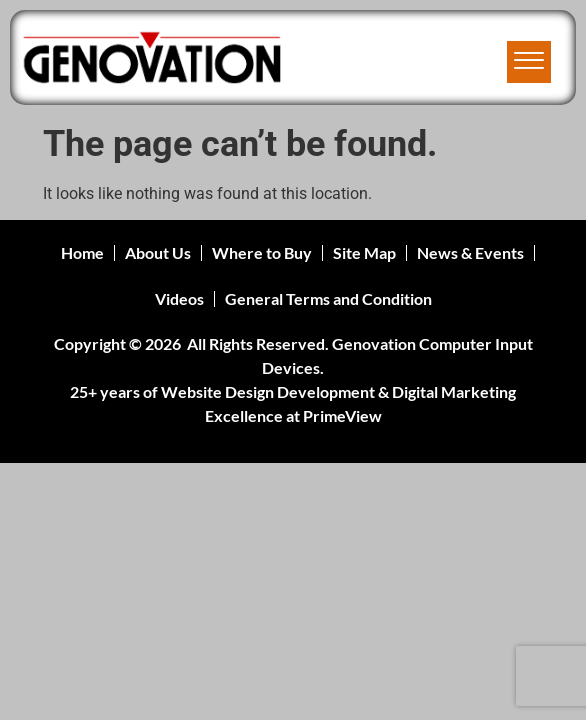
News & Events (470, 252)
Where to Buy (262, 252)
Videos (179, 298)
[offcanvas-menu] (529, 62)
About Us (158, 252)
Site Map (364, 252)
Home (82, 252)
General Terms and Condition (328, 298)
